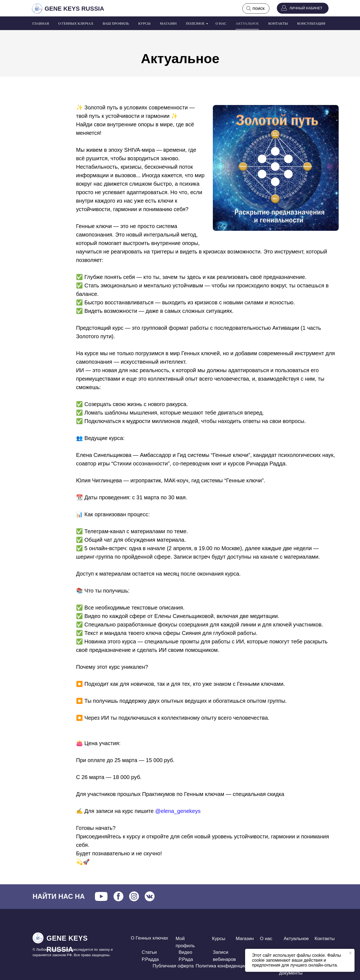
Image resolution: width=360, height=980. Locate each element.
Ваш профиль (116, 23)
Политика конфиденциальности (230, 966)
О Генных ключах (76, 23)
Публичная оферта (173, 966)
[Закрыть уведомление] (350, 953)
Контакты (278, 23)
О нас (221, 23)
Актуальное (247, 23)
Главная (41, 23)
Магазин (168, 23)
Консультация (311, 23)
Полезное (195, 23)
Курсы (144, 23)
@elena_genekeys (178, 811)
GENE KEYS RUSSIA (74, 9)
